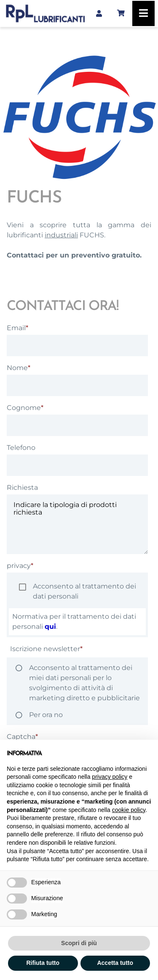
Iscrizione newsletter (45, 649)
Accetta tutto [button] (115, 963)
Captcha (21, 737)
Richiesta (22, 487)
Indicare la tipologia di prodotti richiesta (77, 524)
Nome (17, 368)
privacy (19, 566)
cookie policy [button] (129, 810)
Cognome (24, 408)
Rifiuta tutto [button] (43, 963)
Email (16, 328)
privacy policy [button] (110, 777)
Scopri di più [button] (79, 943)
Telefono (21, 448)
